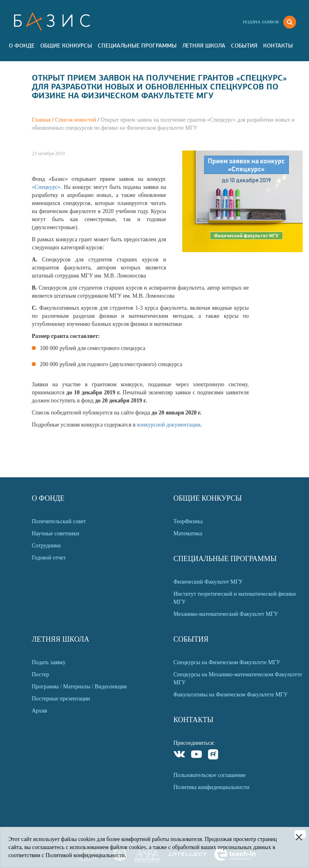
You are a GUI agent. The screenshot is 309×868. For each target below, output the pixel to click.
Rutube (213, 755)
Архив (39, 711)
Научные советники (56, 533)
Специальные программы (137, 46)
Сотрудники (46, 546)
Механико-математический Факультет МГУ (226, 614)
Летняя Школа (204, 46)
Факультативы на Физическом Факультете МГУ (231, 695)
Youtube (197, 755)
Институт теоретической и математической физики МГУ (235, 598)
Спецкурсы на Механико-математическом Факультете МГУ (238, 678)
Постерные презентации (61, 699)
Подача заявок (261, 22)
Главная (41, 120)
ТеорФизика (188, 521)
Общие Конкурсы (66, 46)
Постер (40, 674)
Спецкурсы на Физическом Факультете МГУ (227, 662)
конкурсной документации (169, 425)
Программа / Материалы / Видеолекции (79, 687)
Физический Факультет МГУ (208, 582)
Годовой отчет (49, 558)
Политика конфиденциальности (211, 787)
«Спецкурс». (48, 187)
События (244, 46)
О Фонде (22, 46)
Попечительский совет (59, 521)
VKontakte (180, 755)
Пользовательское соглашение (210, 775)
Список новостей (76, 120)
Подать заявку (49, 662)
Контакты (278, 46)
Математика (188, 533)
